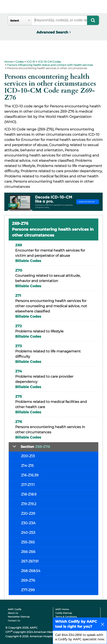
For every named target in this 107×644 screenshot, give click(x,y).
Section (35, 447)
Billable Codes (28, 261)
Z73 (18, 346)
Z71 (18, 296)
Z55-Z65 (28, 542)
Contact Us (14, 621)
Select (15, 21)
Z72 (18, 326)
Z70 (19, 270)
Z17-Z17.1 (28, 485)
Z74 (19, 371)
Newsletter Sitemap (19, 617)
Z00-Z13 (28, 456)
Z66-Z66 (28, 552)
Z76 (19, 422)
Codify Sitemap (64, 613)
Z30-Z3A (28, 523)
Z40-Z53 (28, 533)
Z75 (19, 396)
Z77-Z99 (28, 590)
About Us (13, 613)
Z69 (19, 245)
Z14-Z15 (27, 466)
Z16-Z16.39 (30, 475)
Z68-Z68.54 (31, 571)
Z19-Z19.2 (29, 504)
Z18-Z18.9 (29, 494)
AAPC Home (62, 609)
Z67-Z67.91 (30, 561)
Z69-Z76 (28, 580)
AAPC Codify (15, 609)
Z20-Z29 (28, 513)
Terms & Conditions (66, 617)
